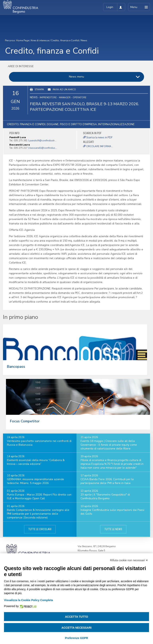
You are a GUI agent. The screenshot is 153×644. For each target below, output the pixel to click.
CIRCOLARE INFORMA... (98, 146)
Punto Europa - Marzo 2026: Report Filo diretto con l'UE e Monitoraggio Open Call (39, 497)
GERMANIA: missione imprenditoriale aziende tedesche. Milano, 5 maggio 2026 (35, 481)
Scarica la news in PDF (98, 138)
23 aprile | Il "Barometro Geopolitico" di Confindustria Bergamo (105, 497)
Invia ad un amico (64, 89)
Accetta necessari (77, 628)
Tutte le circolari (40, 529)
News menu (76, 77)
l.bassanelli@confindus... (43, 148)
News (84, 40)
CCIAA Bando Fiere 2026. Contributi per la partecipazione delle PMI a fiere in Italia (107, 481)
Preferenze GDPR (76, 638)
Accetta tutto (76, 617)
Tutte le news (113, 529)
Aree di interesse (40, 40)
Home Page (23, 40)
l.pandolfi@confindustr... (42, 141)
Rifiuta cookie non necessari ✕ (129, 560)
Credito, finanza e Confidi (65, 40)
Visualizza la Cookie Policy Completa (28, 600)
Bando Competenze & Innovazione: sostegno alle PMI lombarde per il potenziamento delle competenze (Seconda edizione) (38, 514)
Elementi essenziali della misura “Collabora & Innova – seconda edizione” (36, 462)
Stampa (39, 89)
